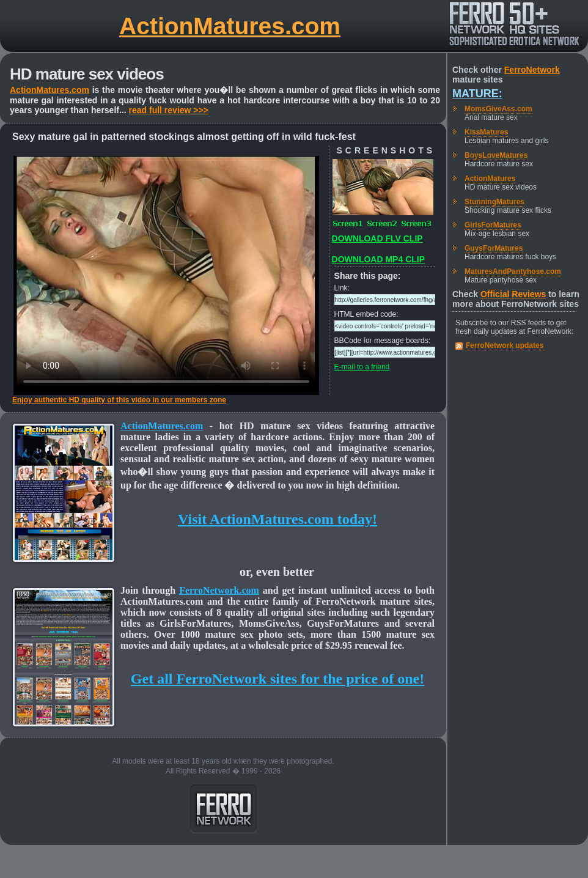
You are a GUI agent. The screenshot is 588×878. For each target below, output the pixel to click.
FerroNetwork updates (505, 345)
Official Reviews (513, 294)
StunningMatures (494, 202)
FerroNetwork (532, 70)
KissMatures (486, 132)
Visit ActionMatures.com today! (277, 519)
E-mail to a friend (362, 367)
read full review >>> (169, 110)
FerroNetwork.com (219, 590)
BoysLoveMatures (496, 155)
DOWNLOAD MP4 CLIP (378, 259)
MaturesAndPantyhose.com (513, 271)
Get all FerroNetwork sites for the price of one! (277, 679)
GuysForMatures (494, 248)
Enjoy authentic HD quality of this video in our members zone (119, 400)
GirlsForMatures (493, 225)
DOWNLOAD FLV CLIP (377, 238)
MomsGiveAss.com (498, 109)
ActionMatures (490, 179)
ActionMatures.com (230, 26)
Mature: (477, 94)
